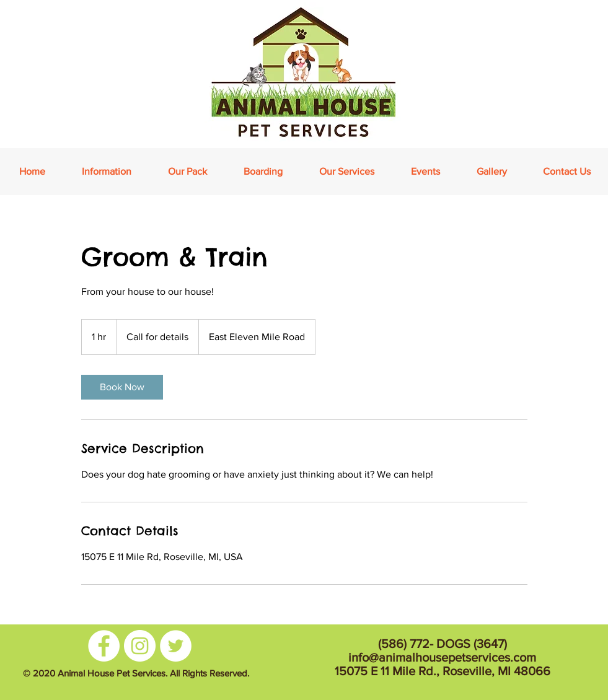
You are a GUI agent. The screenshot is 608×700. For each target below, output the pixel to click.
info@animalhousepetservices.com (442, 657)
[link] (122, 387)
